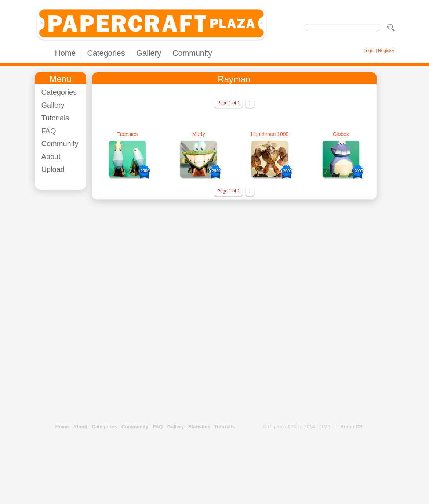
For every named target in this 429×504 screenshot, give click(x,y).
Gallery (149, 53)
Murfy (199, 134)
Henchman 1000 (270, 134)
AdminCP (352, 427)
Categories (106, 53)
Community (192, 53)
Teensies (128, 134)
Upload (53, 169)
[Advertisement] (64, 305)
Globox (341, 134)
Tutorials (55, 118)
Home (66, 53)
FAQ (49, 131)
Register (386, 51)
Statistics (199, 427)
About (51, 156)
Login (369, 51)
